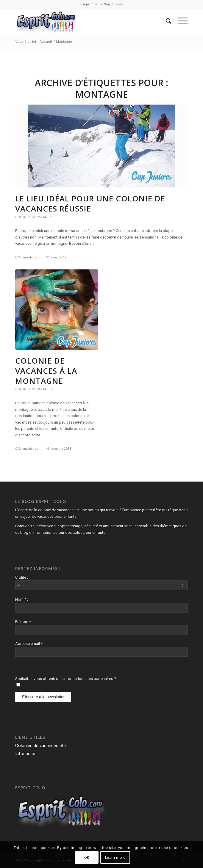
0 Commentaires (27, 257)
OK (87, 858)
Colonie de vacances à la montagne (46, 371)
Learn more (115, 858)
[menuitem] (103, 4)
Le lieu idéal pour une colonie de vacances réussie (90, 203)
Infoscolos (26, 754)
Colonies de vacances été (40, 746)
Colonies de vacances (34, 217)
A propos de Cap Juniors (103, 4)
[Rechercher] (166, 21)
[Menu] (180, 21)
